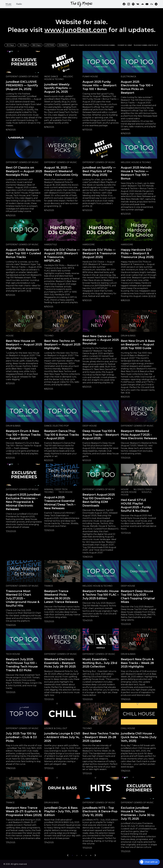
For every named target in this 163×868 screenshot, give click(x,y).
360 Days (36, 45)
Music (9, 4)
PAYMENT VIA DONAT (125, 45)
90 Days (23, 45)
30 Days (10, 45)
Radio (19, 4)
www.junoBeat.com (76, 30)
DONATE (63, 45)
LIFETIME (50, 45)
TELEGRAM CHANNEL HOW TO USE (145, 45)
